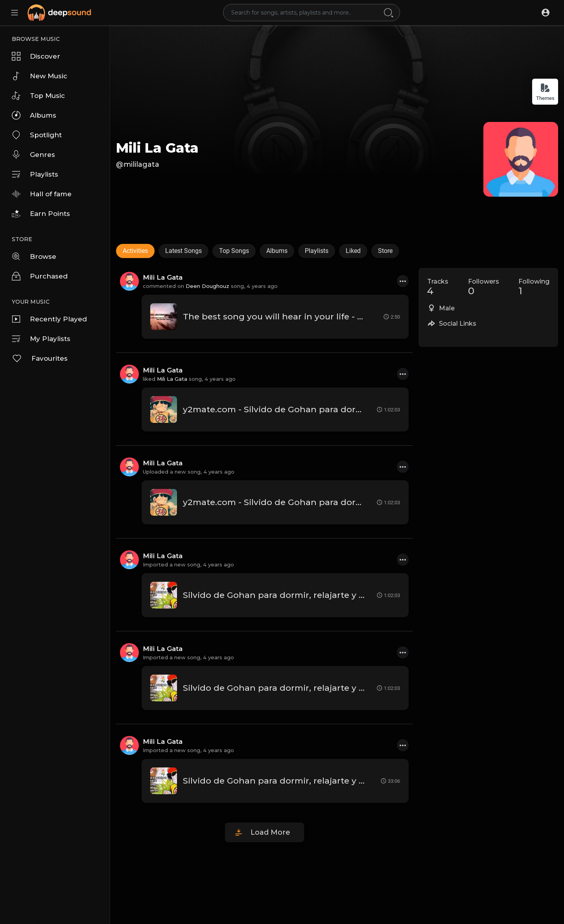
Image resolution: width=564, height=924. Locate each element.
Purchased (40, 276)
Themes (545, 92)
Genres (33, 155)
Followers (484, 287)
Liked (353, 251)
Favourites (40, 358)
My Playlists (41, 339)
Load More (270, 832)
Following (534, 287)
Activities (135, 251)
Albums (34, 115)
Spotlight (37, 135)
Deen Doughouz (207, 286)
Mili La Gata (157, 148)
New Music (40, 76)
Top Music (38, 96)
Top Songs (234, 251)
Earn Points (41, 214)
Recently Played (49, 319)
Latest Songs (183, 251)
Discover (36, 56)
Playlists (35, 174)
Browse (34, 256)
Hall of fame (42, 194)
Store (385, 251)
